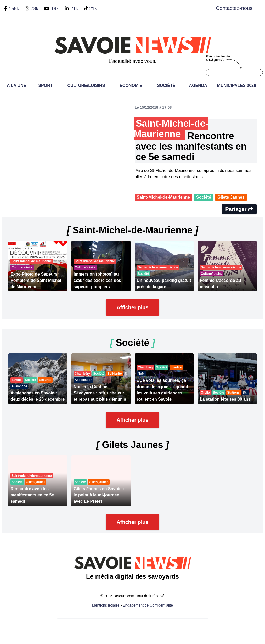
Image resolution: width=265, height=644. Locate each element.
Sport (45, 85)
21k (74, 9)
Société (166, 85)
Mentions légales (106, 605)
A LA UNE (16, 85)
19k (55, 9)
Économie (131, 85)
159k (14, 9)
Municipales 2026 (237, 85)
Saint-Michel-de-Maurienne (163, 197)
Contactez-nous (234, 8)
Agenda (198, 85)
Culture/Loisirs (86, 85)
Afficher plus (132, 307)
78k (34, 9)
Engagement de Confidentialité (148, 605)
